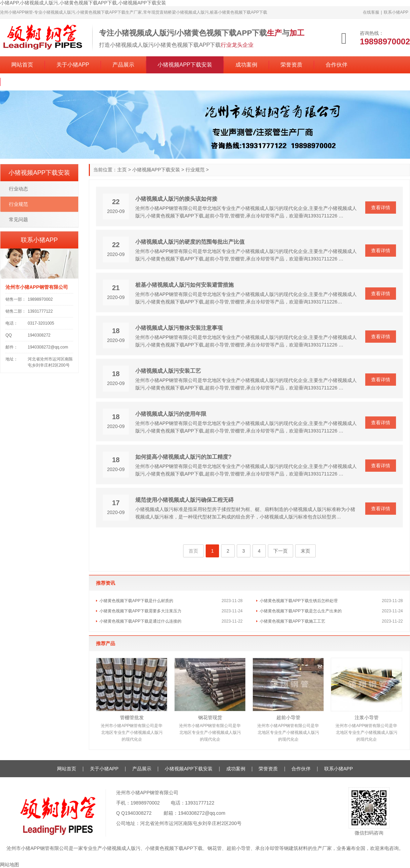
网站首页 (22, 65)
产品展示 (123, 65)
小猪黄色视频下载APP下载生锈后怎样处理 (299, 601)
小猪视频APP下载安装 (185, 65)
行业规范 (195, 170)
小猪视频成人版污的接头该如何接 (176, 199)
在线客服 (371, 12)
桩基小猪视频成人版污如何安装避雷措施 (184, 285)
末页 (305, 551)
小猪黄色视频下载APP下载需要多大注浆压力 (140, 611)
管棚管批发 (132, 717)
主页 (122, 170)
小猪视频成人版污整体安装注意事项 (179, 328)
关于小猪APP (73, 65)
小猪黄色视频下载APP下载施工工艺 (292, 621)
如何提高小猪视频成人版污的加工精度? (183, 457)
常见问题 (18, 219)
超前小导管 (288, 717)
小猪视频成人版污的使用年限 (171, 414)
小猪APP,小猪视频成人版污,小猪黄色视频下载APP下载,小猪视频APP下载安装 (83, 3)
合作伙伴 (337, 65)
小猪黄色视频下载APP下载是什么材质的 (136, 601)
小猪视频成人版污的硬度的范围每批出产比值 (190, 242)
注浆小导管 (367, 717)
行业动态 (18, 189)
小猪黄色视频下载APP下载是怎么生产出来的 (301, 611)
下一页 (281, 551)
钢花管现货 (210, 717)
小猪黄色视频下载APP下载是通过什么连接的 (140, 621)
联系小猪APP (396, 12)
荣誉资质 (291, 65)
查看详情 (381, 208)
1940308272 (138, 813)
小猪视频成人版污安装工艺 (168, 371)
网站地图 (10, 865)
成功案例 (246, 65)
